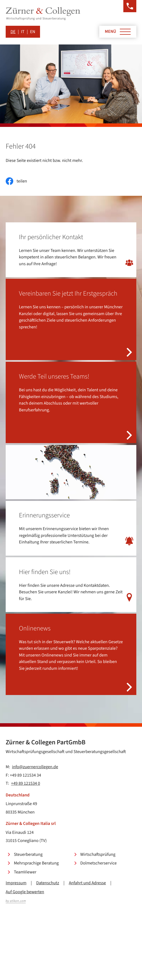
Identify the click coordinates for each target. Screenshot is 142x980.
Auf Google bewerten (25, 892)
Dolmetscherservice (99, 863)
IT (23, 32)
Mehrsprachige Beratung (36, 863)
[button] (130, 6)
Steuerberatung (28, 854)
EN (33, 32)
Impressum (16, 883)
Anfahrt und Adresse (87, 883)
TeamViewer (25, 872)
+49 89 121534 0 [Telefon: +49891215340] (26, 783)
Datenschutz (48, 883)
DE (13, 32)
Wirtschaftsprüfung (98, 854)
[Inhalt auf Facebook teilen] (16, 181)
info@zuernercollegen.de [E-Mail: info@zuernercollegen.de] (35, 767)
